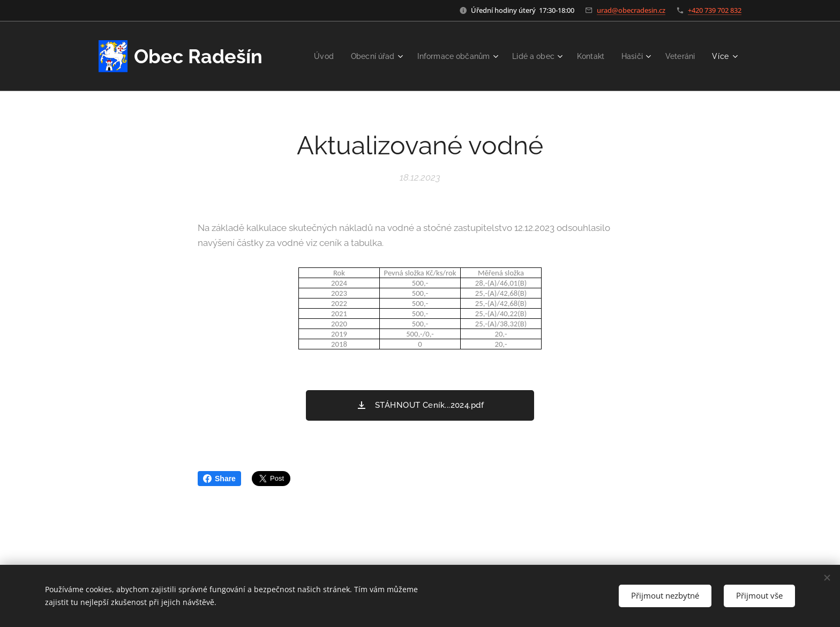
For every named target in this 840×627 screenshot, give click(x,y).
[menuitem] (358, 56)
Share (219, 479)
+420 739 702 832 (715, 10)
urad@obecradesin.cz (631, 10)
